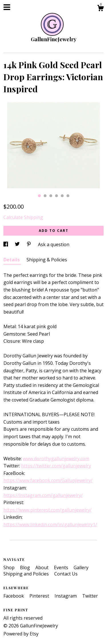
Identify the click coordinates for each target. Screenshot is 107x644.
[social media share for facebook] (6, 244)
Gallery (81, 567)
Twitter (90, 596)
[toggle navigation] (7, 7)
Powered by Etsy (21, 634)
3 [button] (51, 196)
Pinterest (40, 596)
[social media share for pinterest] (29, 244)
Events (62, 567)
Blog (26, 567)
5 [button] (62, 196)
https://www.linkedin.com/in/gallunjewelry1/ (50, 524)
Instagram (66, 596)
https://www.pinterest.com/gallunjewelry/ (48, 510)
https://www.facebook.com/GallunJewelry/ (48, 480)
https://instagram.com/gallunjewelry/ (43, 495)
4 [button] (56, 196)
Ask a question (54, 244)
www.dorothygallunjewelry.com (56, 459)
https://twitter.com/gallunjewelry (56, 466)
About (43, 567)
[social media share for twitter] (18, 244)
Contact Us (66, 574)
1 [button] (39, 196)
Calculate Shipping (23, 217)
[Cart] (100, 9)
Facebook (14, 596)
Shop (10, 567)
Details (12, 260)
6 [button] (68, 196)
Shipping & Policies (47, 260)
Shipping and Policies (27, 574)
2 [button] (45, 196)
